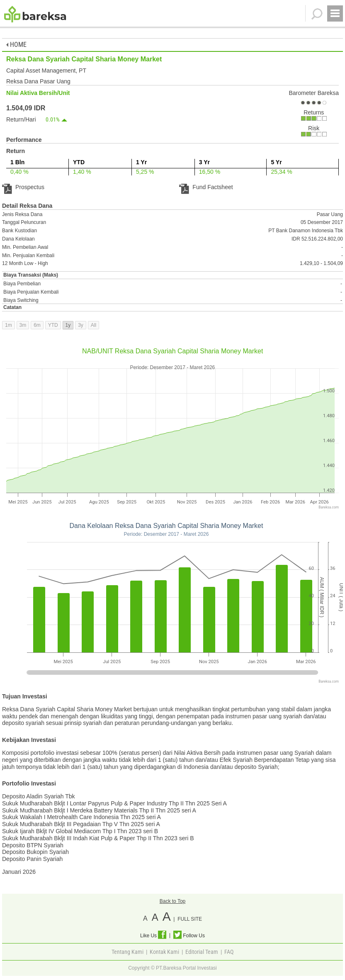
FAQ (229, 952)
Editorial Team (202, 952)
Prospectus (23, 187)
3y (81, 325)
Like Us (153, 936)
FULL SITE (190, 919)
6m (37, 325)
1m (9, 325)
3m (23, 325)
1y (68, 325)
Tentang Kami (128, 952)
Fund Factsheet (206, 187)
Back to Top (172, 901)
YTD (53, 325)
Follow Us (189, 936)
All (94, 325)
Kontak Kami (164, 952)
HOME (16, 45)
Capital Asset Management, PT (46, 71)
